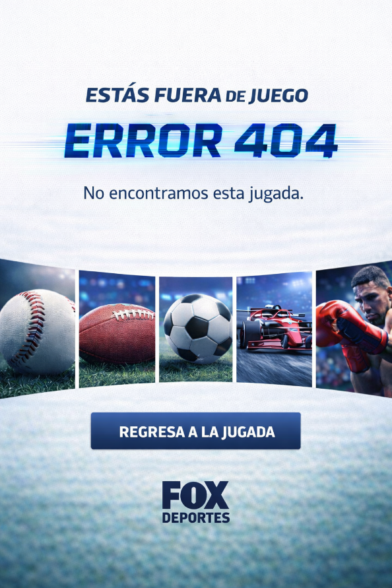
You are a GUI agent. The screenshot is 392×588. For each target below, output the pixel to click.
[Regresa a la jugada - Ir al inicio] (196, 426)
